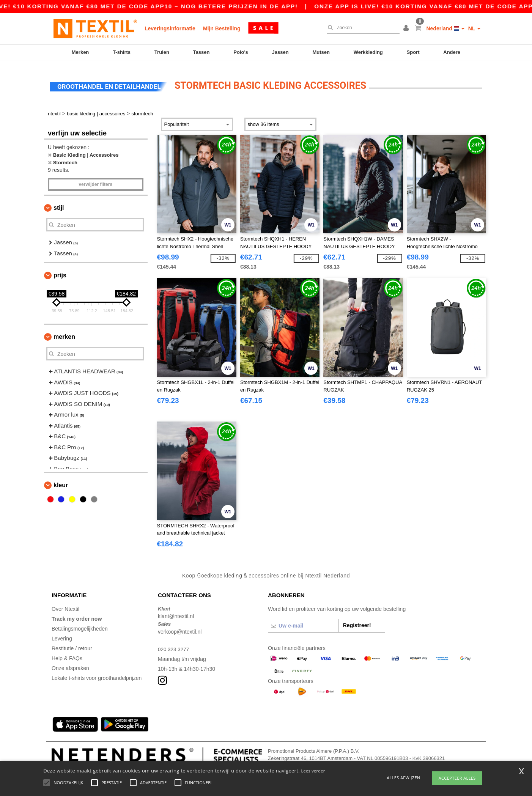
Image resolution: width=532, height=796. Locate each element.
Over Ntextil (65, 604)
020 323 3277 (174, 644)
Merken (80, 52)
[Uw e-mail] (303, 621)
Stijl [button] (59, 203)
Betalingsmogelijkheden (80, 624)
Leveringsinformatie (170, 28)
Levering (62, 634)
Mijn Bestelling (222, 28)
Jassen (280, 52)
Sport (413, 52)
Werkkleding (368, 52)
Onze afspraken (70, 663)
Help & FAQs (67, 653)
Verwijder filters (95, 180)
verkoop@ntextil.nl (180, 627)
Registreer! (357, 620)
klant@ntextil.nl (176, 612)
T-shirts (122, 52)
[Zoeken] (361, 28)
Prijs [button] (60, 271)
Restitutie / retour (72, 643)
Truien (162, 52)
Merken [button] (64, 332)
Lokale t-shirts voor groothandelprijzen (97, 673)
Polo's (241, 52)
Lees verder (313, 771)
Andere (452, 52)
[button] (407, 28)
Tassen (201, 52)
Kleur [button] (61, 481)
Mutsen (321, 52)
